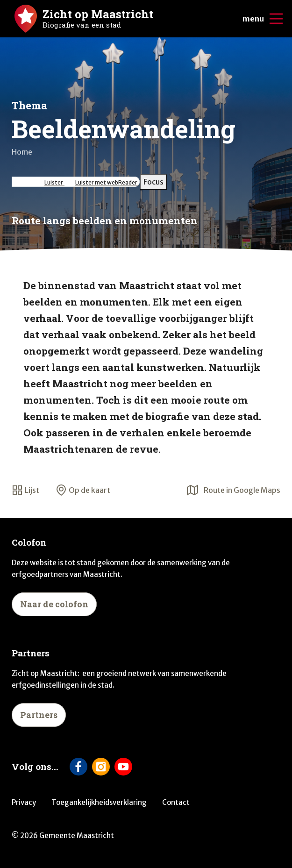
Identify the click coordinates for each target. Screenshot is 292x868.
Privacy (24, 802)
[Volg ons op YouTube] (123, 767)
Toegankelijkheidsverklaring (99, 802)
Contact (176, 802)
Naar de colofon (54, 604)
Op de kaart (83, 490)
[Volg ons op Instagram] (101, 767)
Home (22, 152)
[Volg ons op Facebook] (78, 767)
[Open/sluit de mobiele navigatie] (276, 19)
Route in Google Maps (234, 490)
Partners (39, 715)
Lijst (25, 490)
